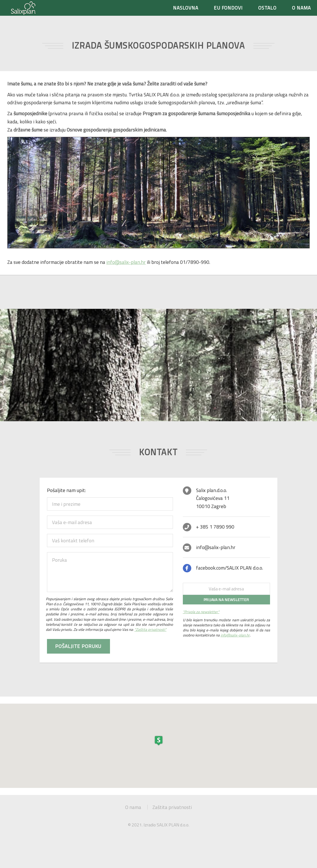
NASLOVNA (186, 8)
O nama (133, 807)
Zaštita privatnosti (172, 807)
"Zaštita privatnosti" (150, 629)
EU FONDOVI (228, 8)
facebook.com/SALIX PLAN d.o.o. (230, 568)
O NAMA (302, 8)
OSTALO (267, 8)
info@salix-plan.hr (126, 262)
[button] (159, 741)
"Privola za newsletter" (201, 612)
